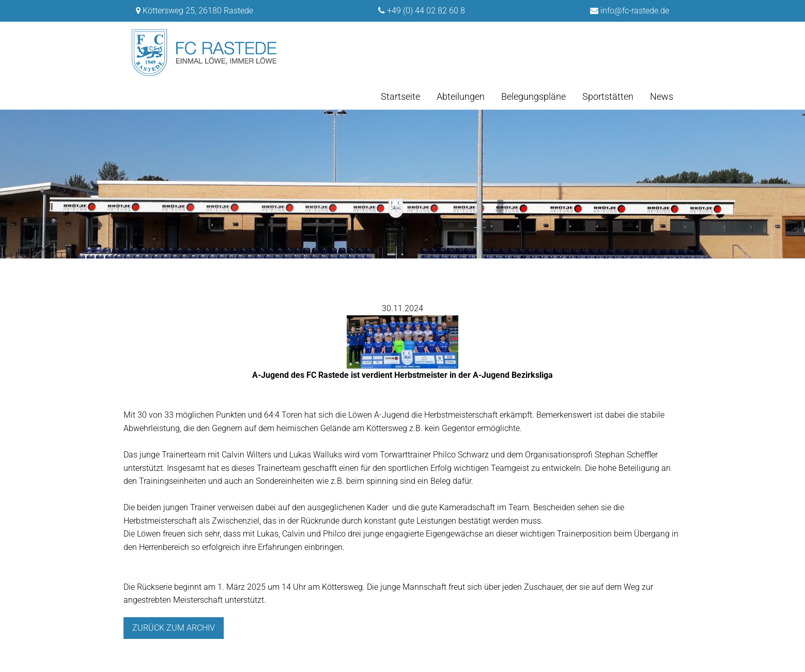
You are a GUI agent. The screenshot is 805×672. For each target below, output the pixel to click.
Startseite (400, 96)
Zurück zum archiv (174, 628)
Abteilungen (461, 96)
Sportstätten (608, 96)
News (662, 96)
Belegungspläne (533, 96)
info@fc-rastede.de (635, 11)
